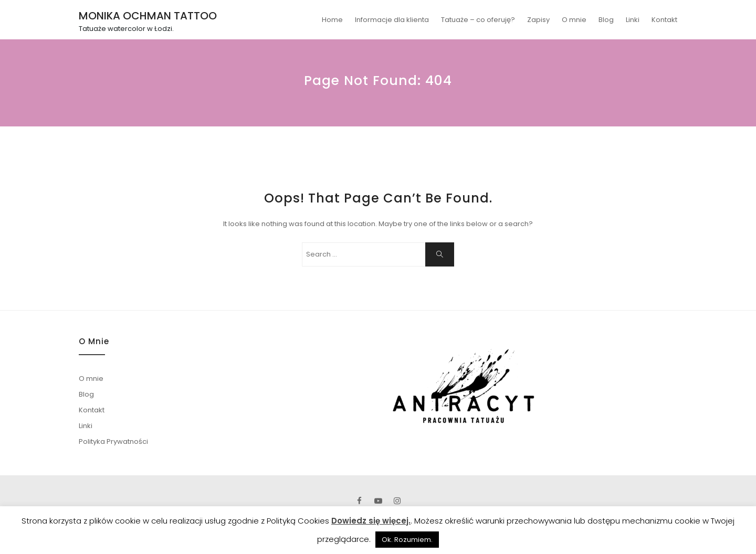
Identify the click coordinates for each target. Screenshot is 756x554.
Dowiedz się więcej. (371, 521)
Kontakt (664, 20)
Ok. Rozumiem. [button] (407, 540)
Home (332, 20)
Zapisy (538, 20)
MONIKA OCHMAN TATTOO (148, 16)
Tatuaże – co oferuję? (478, 20)
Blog (606, 20)
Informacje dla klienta (392, 20)
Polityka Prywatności (113, 441)
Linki (633, 20)
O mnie (574, 20)
